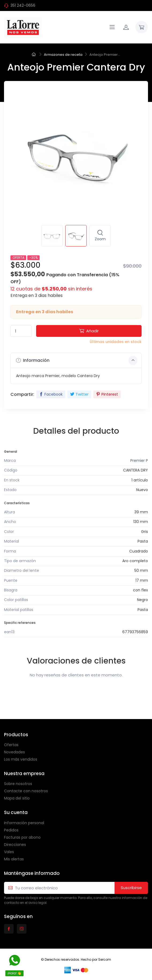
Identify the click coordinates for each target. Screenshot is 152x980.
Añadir (89, 331)
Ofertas (11, 745)
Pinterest (107, 394)
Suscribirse (131, 888)
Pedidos (11, 830)
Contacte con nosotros (26, 791)
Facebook (51, 394)
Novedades (14, 752)
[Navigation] (112, 27)
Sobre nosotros (18, 784)
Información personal (24, 823)
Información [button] (77, 360)
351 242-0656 (23, 5)
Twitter (79, 394)
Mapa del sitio (17, 798)
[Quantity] (21, 331)
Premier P (139, 460)
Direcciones (15, 845)
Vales (9, 852)
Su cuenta (16, 812)
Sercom (105, 959)
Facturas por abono (22, 837)
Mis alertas (14, 859)
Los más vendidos (21, 759)
